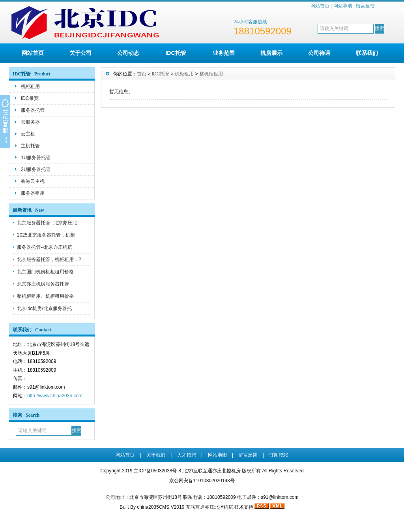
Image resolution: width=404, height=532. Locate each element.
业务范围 (224, 53)
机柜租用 (30, 86)
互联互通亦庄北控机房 (209, 507)
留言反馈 (365, 6)
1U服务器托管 (36, 158)
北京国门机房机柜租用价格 (45, 272)
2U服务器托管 (36, 169)
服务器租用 (33, 193)
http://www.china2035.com (55, 396)
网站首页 (320, 6)
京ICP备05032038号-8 (158, 471)
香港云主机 (33, 181)
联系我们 (367, 53)
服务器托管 (33, 110)
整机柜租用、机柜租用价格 (45, 296)
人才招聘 (187, 455)
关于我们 (156, 455)
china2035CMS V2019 (161, 507)
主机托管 (30, 146)
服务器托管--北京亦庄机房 (45, 247)
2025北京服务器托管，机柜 (46, 235)
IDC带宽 (30, 98)
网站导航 (343, 6)
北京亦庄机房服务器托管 (43, 284)
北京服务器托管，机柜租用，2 (49, 259)
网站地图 (217, 455)
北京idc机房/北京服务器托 (44, 308)
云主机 (28, 134)
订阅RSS (279, 455)
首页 (142, 74)
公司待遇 (319, 53)
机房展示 (271, 53)
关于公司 (80, 53)
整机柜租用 (211, 74)
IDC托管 (176, 53)
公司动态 (128, 53)
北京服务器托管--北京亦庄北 (47, 223)
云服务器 (30, 122)
